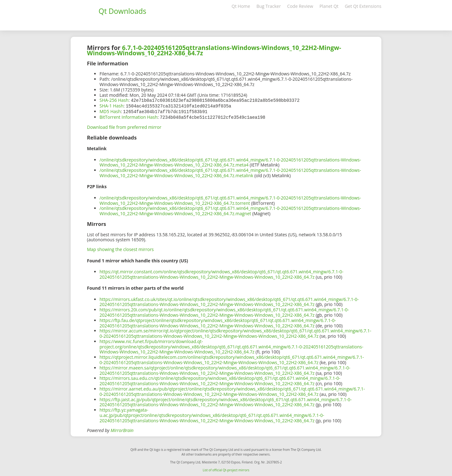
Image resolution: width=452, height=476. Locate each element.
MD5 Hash (110, 111)
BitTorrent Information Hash (129, 116)
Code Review (300, 6)
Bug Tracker (269, 6)
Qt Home (241, 6)
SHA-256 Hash (114, 100)
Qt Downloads (122, 11)
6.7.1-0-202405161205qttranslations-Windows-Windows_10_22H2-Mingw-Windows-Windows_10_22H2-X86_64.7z (214, 50)
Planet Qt (329, 6)
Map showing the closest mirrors (120, 248)
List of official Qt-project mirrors (226, 469)
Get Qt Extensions (363, 6)
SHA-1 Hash (111, 105)
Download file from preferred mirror (124, 126)
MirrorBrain (122, 429)
